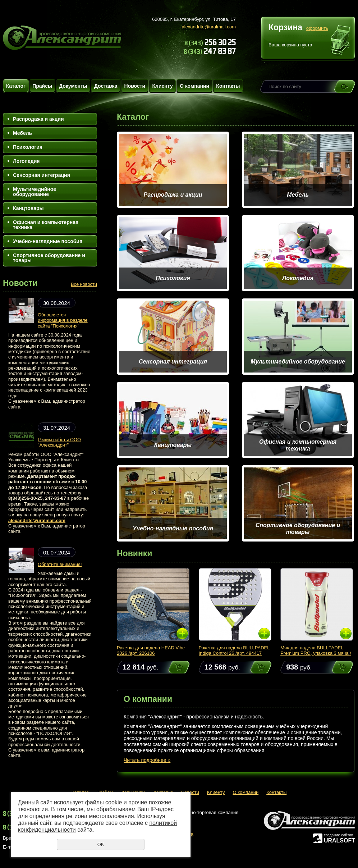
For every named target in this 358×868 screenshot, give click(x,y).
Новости (135, 86)
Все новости (84, 284)
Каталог (16, 86)
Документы (73, 86)
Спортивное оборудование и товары (49, 258)
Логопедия (26, 161)
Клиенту (162, 86)
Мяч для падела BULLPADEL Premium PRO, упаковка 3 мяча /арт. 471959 (316, 653)
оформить (317, 28)
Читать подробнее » (147, 760)
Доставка (106, 86)
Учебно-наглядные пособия (48, 241)
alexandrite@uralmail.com (209, 27)
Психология (28, 147)
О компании (194, 86)
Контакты (228, 86)
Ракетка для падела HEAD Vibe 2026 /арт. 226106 (151, 650)
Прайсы (42, 86)
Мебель (22, 133)
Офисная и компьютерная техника (46, 225)
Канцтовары (28, 208)
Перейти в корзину (341, 41)
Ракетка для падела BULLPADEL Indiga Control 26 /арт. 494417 (234, 650)
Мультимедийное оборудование (35, 192)
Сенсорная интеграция (42, 175)
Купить (172, 667)
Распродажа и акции (38, 119)
